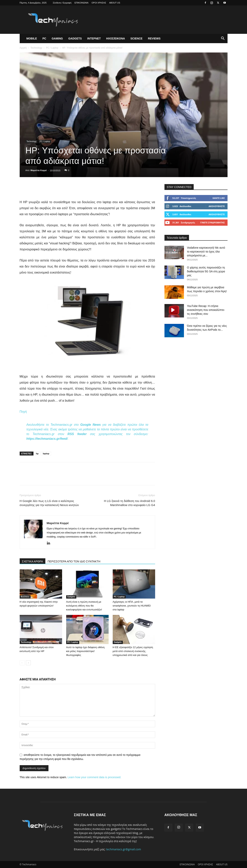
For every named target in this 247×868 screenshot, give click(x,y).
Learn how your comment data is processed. (94, 777)
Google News (90, 425)
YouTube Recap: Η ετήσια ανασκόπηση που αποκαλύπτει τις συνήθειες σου (206, 310)
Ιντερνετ (94, 38)
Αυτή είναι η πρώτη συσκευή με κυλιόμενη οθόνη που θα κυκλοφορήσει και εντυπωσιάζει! (84, 606)
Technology (36, 48)
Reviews (154, 38)
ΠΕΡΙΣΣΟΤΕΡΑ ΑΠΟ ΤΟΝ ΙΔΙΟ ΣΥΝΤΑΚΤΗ (74, 561)
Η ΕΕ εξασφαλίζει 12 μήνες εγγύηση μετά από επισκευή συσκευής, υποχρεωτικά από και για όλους (133, 651)
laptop (46, 454)
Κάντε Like (219, 198)
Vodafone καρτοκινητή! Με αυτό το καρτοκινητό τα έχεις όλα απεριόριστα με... (206, 252)
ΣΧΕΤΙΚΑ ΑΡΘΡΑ (33, 561)
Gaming (57, 38)
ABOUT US (115, 3)
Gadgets (75, 38)
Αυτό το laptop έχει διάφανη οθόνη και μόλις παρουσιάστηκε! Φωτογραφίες (85, 651)
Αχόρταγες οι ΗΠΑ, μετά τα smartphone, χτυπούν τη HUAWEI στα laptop (132, 606)
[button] (223, 39)
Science (136, 38)
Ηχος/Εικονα (115, 38)
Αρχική (23, 48)
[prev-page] (22, 663)
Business (25, 597)
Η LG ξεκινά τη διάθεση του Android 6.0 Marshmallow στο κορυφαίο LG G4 (130, 503)
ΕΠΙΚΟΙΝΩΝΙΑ (81, 3)
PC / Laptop (52, 48)
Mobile (32, 38)
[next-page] (28, 663)
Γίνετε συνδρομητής (213, 222)
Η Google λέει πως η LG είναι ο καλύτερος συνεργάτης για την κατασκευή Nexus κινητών (49, 503)
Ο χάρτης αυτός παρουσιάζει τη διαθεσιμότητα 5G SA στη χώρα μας (206, 271)
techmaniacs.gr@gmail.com (123, 849)
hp (37, 454)
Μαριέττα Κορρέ (39, 170)
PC (44, 38)
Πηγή (23, 412)
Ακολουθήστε (217, 206)
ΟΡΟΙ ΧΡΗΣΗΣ (99, 3)
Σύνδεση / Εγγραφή (62, 3)
